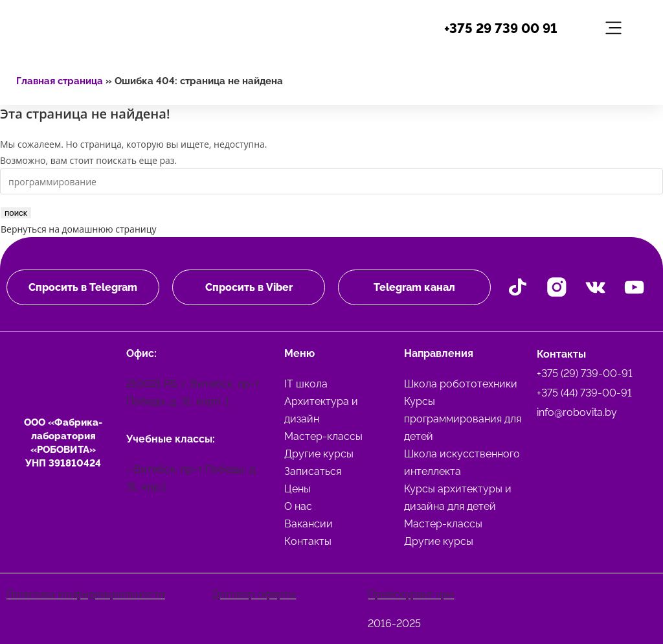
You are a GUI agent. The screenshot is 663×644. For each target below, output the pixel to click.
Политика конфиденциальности (86, 594)
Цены (298, 488)
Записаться (313, 471)
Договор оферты (254, 594)
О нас (298, 506)
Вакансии (309, 523)
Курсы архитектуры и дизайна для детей (458, 497)
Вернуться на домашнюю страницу (78, 229)
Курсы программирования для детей (463, 418)
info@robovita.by (577, 412)
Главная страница (60, 81)
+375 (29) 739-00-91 (585, 373)
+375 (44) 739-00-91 (584, 392)
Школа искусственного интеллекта (462, 462)
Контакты (308, 541)
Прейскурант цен (411, 594)
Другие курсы (319, 453)
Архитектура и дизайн (321, 409)
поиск (16, 213)
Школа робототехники (461, 383)
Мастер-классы (323, 436)
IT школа (306, 383)
